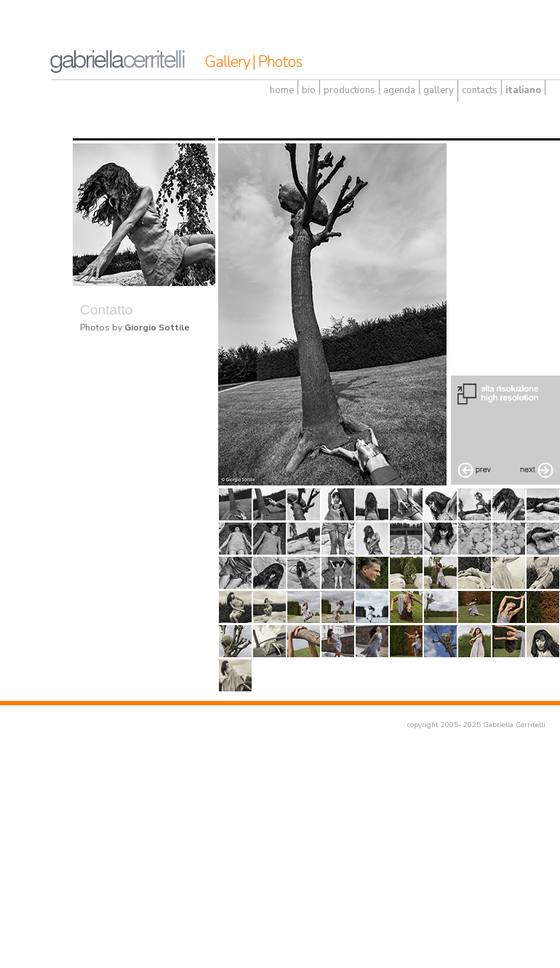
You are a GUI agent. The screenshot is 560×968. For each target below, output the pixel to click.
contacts (480, 90)
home (282, 90)
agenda (399, 90)
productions (349, 90)
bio (309, 90)
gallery (439, 90)
